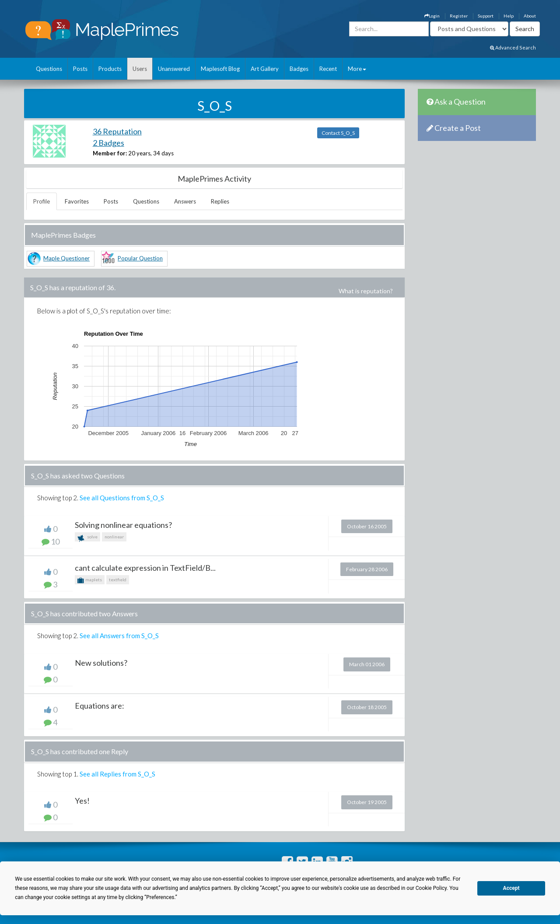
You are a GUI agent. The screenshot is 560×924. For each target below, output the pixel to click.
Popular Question (140, 258)
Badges (299, 69)
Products (110, 69)
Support (486, 16)
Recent (328, 69)
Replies (220, 201)
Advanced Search (513, 47)
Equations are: (100, 706)
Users (140, 69)
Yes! (82, 801)
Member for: (110, 153)
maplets (90, 580)
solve (87, 538)
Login (432, 16)
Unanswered (174, 69)
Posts (80, 69)
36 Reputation (117, 131)
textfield (118, 580)
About (530, 16)
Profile (42, 201)
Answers (185, 201)
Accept (511, 888)
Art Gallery (265, 69)
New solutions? (101, 663)
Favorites (77, 201)
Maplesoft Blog (220, 69)
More (357, 69)
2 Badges (108, 143)
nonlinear (114, 537)
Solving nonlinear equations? (123, 525)
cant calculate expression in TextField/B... (145, 568)
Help (509, 16)
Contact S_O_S (338, 133)
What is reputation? (366, 291)
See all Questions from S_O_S (122, 498)
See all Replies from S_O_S (117, 774)
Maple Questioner (66, 258)
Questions (49, 69)
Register (459, 16)
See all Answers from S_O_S (119, 636)
